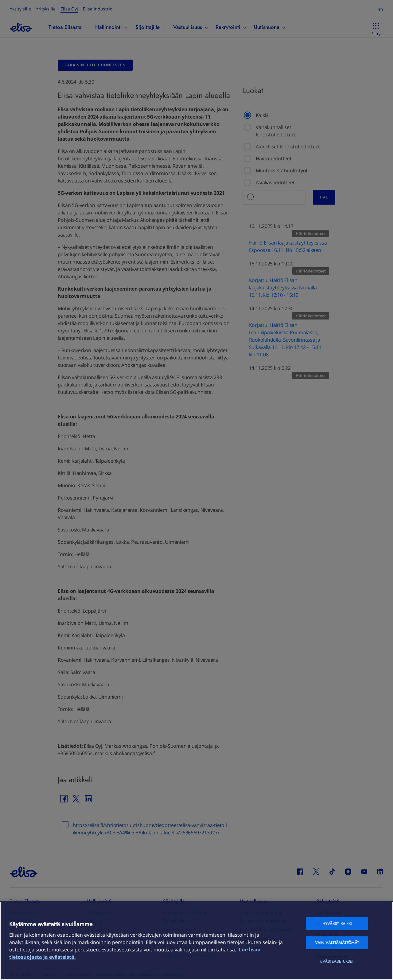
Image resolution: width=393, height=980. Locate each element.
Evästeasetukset (337, 961)
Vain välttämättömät (337, 943)
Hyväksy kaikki (337, 924)
